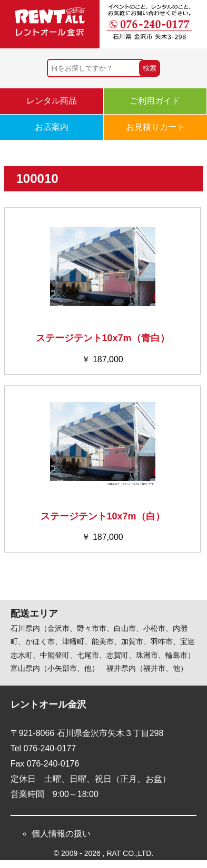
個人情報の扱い (61, 834)
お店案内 (52, 127)
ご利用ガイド (155, 101)
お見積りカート (155, 127)
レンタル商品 (52, 101)
